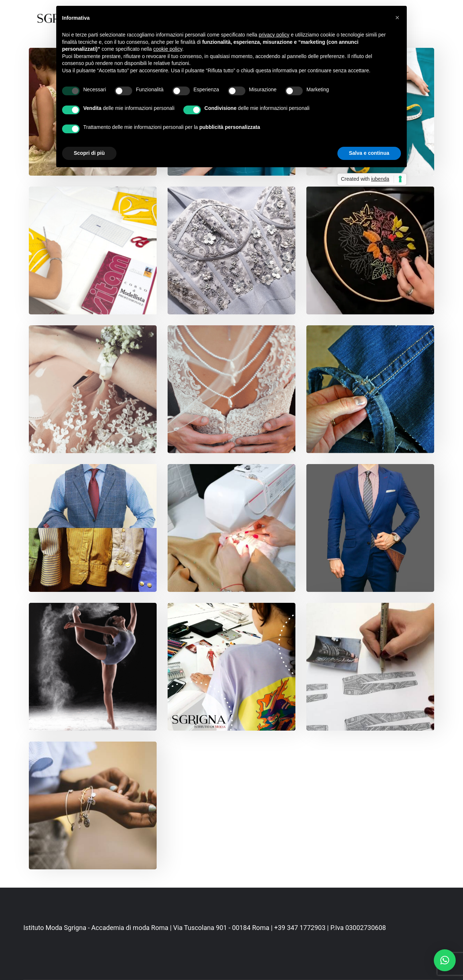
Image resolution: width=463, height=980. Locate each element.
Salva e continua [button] (369, 153)
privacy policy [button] (274, 35)
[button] (445, 960)
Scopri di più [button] (89, 153)
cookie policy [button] (168, 49)
